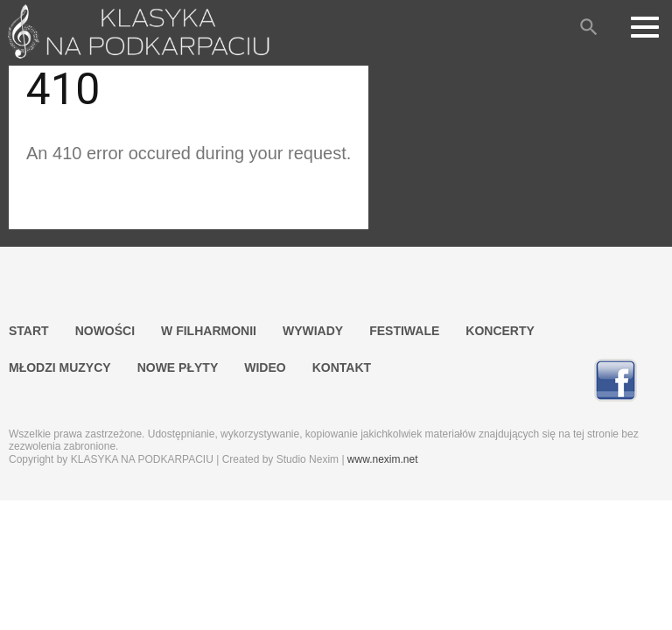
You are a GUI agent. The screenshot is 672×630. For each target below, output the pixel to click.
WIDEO (265, 367)
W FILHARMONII (209, 331)
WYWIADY (313, 331)
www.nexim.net (383, 459)
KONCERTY (500, 331)
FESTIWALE (404, 331)
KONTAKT (342, 367)
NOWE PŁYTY (178, 367)
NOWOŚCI (105, 331)
